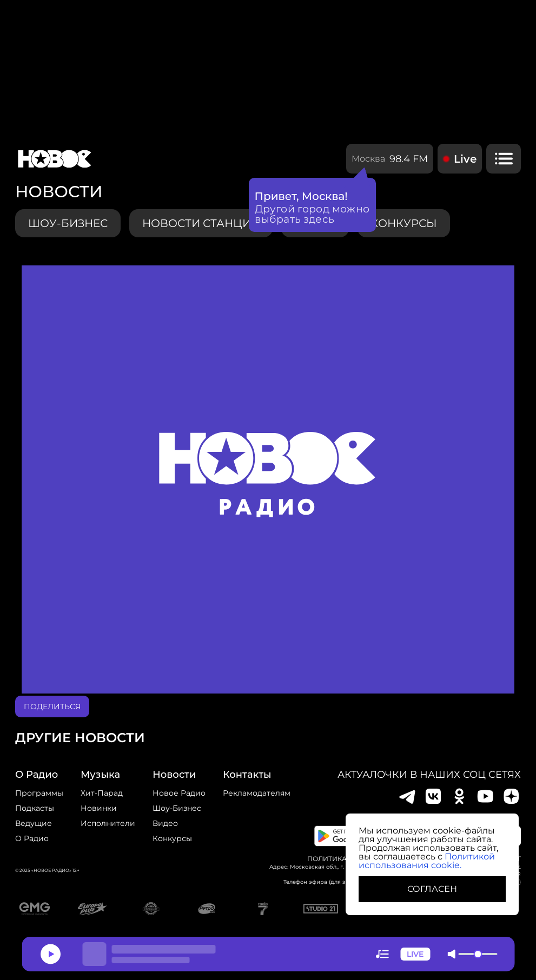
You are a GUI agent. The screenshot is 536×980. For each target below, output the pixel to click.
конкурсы (404, 223)
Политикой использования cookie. (427, 861)
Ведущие (34, 823)
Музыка (100, 775)
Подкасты (35, 808)
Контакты (247, 775)
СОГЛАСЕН (432, 889)
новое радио (179, 793)
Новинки (99, 808)
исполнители (108, 823)
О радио (32, 838)
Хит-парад (102, 793)
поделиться (52, 706)
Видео (165, 823)
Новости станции (201, 223)
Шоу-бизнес (68, 223)
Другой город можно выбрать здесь (312, 214)
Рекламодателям (257, 793)
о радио (37, 775)
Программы (39, 793)
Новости (174, 775)
